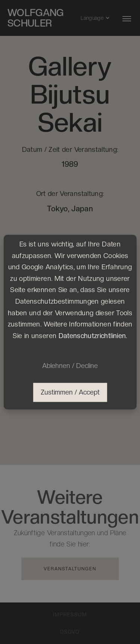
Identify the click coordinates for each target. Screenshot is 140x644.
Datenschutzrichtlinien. (93, 335)
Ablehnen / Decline (70, 366)
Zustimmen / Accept (70, 392)
